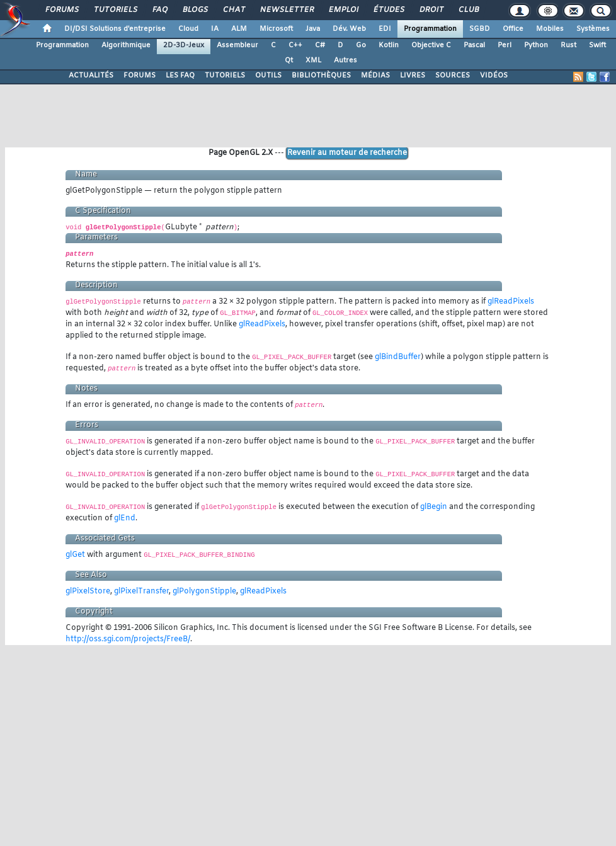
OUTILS (268, 76)
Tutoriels (115, 10)
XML (313, 60)
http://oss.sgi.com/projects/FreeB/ (128, 639)
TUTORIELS (225, 76)
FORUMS (140, 76)
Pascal (474, 45)
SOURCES (453, 76)
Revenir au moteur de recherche (347, 153)
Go (361, 45)
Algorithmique (126, 45)
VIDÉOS (494, 76)
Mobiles (550, 29)
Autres (345, 60)
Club (468, 10)
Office (513, 29)
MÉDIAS (375, 76)
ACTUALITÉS (91, 76)
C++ (295, 45)
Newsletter (286, 10)
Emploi (343, 10)
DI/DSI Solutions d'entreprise (115, 29)
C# (320, 45)
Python (536, 45)
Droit (431, 10)
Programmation (430, 29)
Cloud (188, 29)
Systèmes (593, 29)
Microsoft (276, 29)
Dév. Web (349, 29)
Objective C (431, 45)
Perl (505, 45)
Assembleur (237, 45)
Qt (289, 60)
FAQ (159, 10)
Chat (233, 10)
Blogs (195, 10)
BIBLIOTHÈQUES (321, 76)
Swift (597, 45)
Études (388, 10)
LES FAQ (180, 76)
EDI (385, 29)
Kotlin (389, 45)
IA (215, 29)
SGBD (480, 29)
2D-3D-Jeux (184, 45)
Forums (61, 10)
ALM (239, 29)
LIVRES (413, 76)
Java (313, 29)
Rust (568, 45)
